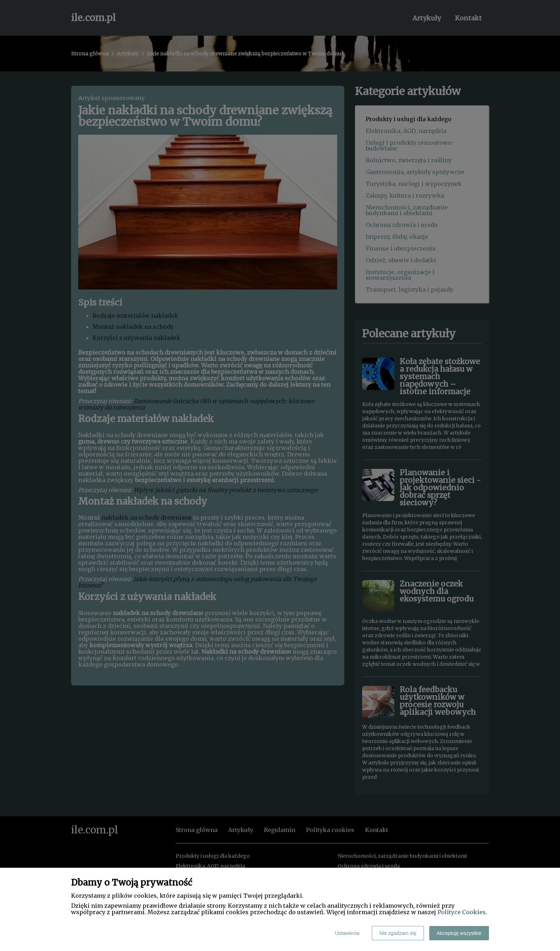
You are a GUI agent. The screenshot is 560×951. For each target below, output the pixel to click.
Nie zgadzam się (398, 933)
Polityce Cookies (462, 912)
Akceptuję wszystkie (459, 933)
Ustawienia (347, 933)
